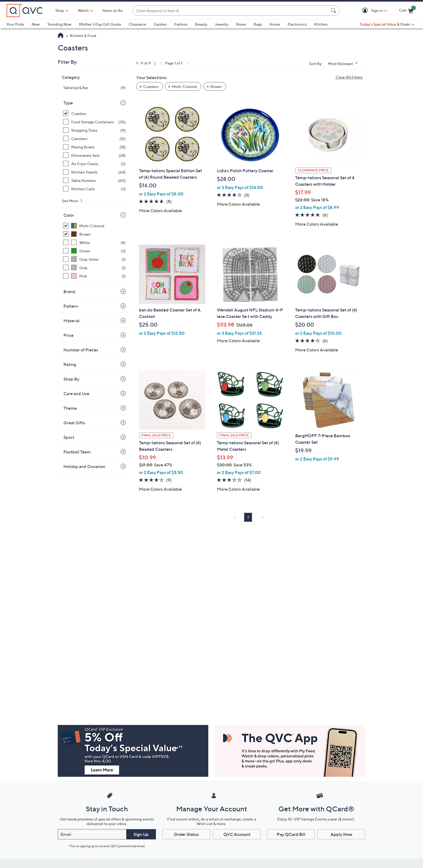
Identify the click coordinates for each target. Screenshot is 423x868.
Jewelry (221, 24)
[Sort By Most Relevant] (345, 64)
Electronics (297, 24)
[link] (160, 63)
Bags (258, 24)
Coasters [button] (151, 87)
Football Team (77, 452)
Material (71, 321)
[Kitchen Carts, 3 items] (94, 189)
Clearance (137, 24)
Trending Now (59, 24)
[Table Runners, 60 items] (94, 180)
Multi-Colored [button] (184, 87)
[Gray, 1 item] (94, 268)
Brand (69, 291)
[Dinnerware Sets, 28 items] (94, 155)
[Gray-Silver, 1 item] (94, 259)
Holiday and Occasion (84, 466)
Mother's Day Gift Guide (100, 24)
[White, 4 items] (94, 243)
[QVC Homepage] (61, 36)
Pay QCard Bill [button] (291, 834)
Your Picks (15, 24)
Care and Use (76, 394)
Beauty (201, 24)
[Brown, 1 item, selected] (94, 234)
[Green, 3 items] (94, 251)
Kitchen (321, 24)
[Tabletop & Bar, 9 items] (94, 88)
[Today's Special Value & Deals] (387, 24)
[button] (366, 11)
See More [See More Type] (70, 201)
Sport (69, 437)
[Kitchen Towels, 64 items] (94, 172)
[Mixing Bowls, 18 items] (94, 147)
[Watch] (83, 11)
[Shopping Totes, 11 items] (94, 130)
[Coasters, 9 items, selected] (94, 113)
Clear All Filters (349, 77)
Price (69, 335)
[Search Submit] (334, 11)
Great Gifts (74, 423)
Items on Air (113, 10)
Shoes (241, 24)
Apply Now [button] (341, 834)
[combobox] (231, 11)
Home (275, 24)
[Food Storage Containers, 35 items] (94, 122)
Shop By (71, 379)
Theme (70, 408)
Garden (160, 24)
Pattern (71, 306)
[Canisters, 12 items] (94, 139)
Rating (70, 364)
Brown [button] (216, 87)
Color (69, 215)
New (36, 24)
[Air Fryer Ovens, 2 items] (94, 164)
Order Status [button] (186, 834)
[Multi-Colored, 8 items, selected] (94, 226)
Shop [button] (60, 10)
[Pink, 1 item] (94, 276)
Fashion (181, 24)
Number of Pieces (81, 350)
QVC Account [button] (237, 834)
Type (68, 103)
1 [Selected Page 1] (248, 517)
